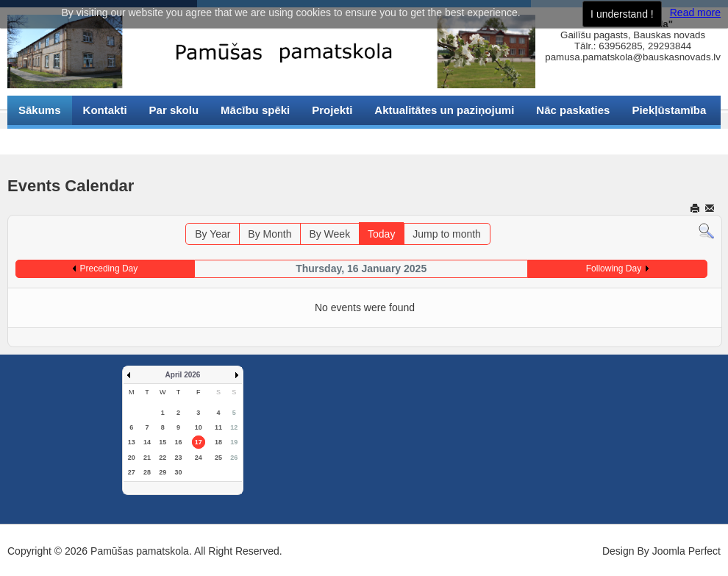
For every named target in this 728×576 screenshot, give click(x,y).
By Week (329, 234)
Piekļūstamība (669, 110)
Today (381, 234)
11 (218, 427)
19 (234, 442)
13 (132, 442)
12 (234, 427)
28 (147, 472)
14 (147, 442)
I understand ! (622, 14)
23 (178, 458)
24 (199, 458)
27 (132, 472)
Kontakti (105, 110)
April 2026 (183, 375)
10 (199, 427)
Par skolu (174, 110)
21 (147, 458)
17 (199, 442)
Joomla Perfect (686, 551)
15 (163, 442)
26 (234, 458)
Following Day (614, 269)
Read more (695, 13)
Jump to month (447, 234)
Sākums (40, 110)
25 (218, 458)
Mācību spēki (255, 110)
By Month (270, 234)
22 (163, 458)
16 (178, 442)
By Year (213, 234)
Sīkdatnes (44, 139)
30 (178, 472)
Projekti (332, 110)
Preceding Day (109, 269)
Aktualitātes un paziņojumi (444, 110)
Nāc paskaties (573, 110)
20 (132, 458)
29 (163, 472)
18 (218, 442)
